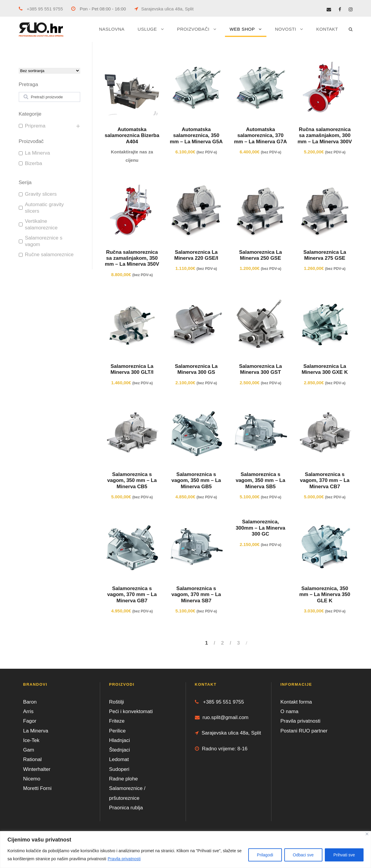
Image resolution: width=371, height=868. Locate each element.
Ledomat (119, 759)
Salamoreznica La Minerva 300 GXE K (325, 369)
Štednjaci (119, 750)
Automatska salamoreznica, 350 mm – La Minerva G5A (196, 136)
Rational (32, 759)
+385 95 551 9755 (41, 9)
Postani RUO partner (304, 731)
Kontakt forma (296, 702)
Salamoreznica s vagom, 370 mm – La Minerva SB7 (196, 595)
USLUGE (147, 29)
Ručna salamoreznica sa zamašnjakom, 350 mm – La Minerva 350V (132, 258)
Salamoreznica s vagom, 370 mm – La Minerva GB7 (132, 595)
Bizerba (34, 163)
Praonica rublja (126, 808)
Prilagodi (265, 855)
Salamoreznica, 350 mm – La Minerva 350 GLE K (325, 595)
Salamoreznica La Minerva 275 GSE (325, 255)
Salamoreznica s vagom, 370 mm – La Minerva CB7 (325, 480)
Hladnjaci (119, 740)
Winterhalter (37, 769)
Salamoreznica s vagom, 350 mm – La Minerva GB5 (196, 480)
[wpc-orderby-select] (50, 71)
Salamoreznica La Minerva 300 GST (260, 369)
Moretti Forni (37, 788)
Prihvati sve (344, 855)
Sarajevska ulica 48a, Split (164, 9)
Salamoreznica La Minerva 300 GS (196, 369)
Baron (30, 702)
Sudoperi (119, 769)
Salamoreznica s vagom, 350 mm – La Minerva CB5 (132, 480)
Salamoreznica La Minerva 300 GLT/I (132, 369)
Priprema (35, 126)
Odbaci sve (303, 855)
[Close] (367, 834)
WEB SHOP (242, 29)
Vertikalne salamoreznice (41, 224)
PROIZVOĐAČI (193, 29)
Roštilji (117, 702)
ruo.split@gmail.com (222, 717)
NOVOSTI (286, 29)
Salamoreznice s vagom (44, 241)
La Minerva (38, 153)
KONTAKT (327, 29)
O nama (289, 711)
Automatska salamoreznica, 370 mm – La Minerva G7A (260, 136)
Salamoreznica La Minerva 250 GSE (260, 255)
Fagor (30, 721)
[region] (185, 850)
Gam (29, 750)
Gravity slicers (41, 194)
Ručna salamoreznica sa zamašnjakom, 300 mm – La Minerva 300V (325, 136)
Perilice (117, 731)
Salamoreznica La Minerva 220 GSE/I (196, 255)
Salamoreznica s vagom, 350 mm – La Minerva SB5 (260, 480)
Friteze (117, 721)
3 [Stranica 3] (238, 643)
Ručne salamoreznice (49, 255)
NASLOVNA (112, 29)
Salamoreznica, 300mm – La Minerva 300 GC (260, 528)
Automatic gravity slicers (44, 208)
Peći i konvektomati (131, 711)
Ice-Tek (31, 740)
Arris (28, 711)
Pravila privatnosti (124, 859)
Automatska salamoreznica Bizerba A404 (132, 136)
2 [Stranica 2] (222, 643)
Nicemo (32, 779)
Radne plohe (123, 779)
